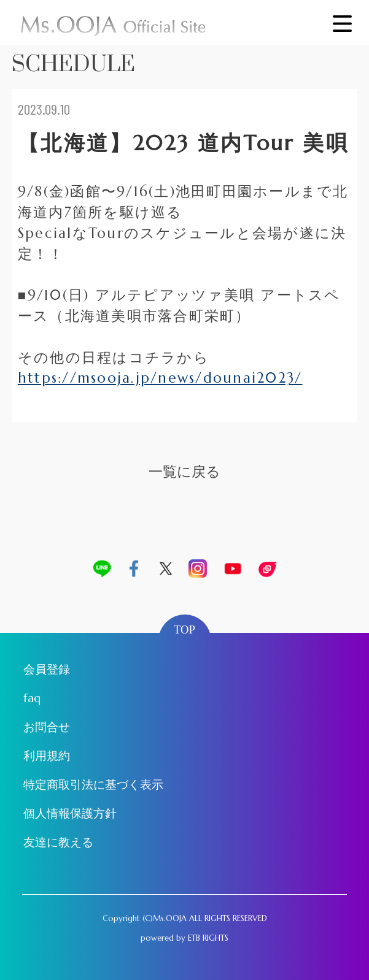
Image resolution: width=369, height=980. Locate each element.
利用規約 (47, 756)
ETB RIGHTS (208, 938)
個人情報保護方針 (70, 813)
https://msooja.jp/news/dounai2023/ (160, 378)
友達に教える (58, 842)
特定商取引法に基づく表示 (93, 785)
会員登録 (47, 669)
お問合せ (47, 727)
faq (32, 698)
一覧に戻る (184, 472)
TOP (184, 630)
